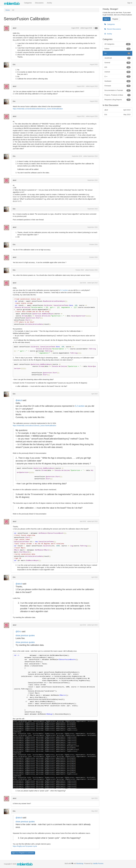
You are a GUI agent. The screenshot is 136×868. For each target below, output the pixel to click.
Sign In (130, 3)
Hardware (117, 81)
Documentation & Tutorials (117, 90)
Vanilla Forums (98, 863)
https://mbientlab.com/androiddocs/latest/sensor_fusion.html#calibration (38, 109)
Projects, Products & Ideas (117, 95)
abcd (15, 28)
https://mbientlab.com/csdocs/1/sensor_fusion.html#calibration (35, 426)
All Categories (117, 44)
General (117, 63)
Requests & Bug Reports (117, 100)
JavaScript (117, 58)
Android (117, 72)
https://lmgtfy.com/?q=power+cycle (25, 846)
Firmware (117, 86)
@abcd (19, 400)
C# (96, 28)
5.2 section (64, 290)
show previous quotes (25, 635)
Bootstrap (80, 863)
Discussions (39, 3)
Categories (28, 3)
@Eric (18, 632)
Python (117, 49)
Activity (49, 3)
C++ (117, 76)
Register (22, 853)
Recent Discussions (113, 29)
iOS (117, 67)
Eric (14, 64)
